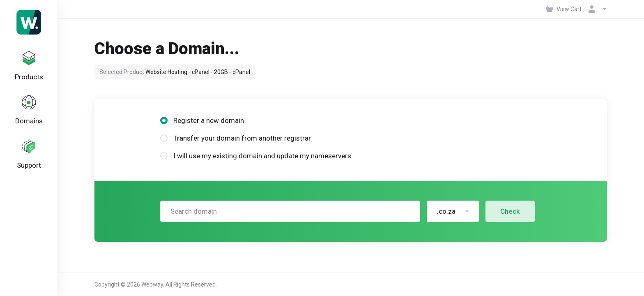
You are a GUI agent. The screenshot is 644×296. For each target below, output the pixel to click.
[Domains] (29, 114)
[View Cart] (564, 9)
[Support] (29, 160)
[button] (453, 211)
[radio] (164, 120)
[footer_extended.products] (29, 67)
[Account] (596, 9)
